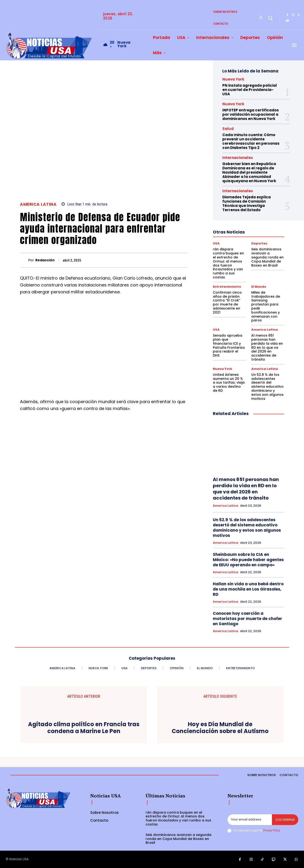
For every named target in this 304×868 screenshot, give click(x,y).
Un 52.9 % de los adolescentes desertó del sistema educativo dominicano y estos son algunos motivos (267, 387)
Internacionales (238, 158)
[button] (270, 18)
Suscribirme (285, 820)
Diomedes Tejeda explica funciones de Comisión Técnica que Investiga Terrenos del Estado (247, 203)
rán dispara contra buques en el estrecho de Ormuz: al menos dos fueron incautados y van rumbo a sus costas (228, 263)
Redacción (45, 260)
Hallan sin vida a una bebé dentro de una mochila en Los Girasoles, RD (248, 589)
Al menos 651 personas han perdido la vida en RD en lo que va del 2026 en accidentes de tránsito (267, 347)
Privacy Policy (271, 830)
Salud (228, 129)
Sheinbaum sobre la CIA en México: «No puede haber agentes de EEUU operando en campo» (248, 560)
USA (216, 243)
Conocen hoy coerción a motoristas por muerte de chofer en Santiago (247, 619)
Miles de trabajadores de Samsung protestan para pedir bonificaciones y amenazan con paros (266, 306)
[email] (249, 820)
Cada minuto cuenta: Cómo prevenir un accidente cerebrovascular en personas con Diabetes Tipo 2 (251, 141)
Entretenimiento (227, 287)
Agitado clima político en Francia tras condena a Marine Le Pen (84, 728)
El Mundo (259, 287)
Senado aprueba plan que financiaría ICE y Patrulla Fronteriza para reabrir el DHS (229, 345)
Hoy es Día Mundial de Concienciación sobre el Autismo (220, 728)
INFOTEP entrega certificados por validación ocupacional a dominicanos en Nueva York (251, 114)
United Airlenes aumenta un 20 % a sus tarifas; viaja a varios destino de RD (229, 383)
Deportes (259, 243)
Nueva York (233, 79)
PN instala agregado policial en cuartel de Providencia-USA (250, 90)
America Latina (38, 204)
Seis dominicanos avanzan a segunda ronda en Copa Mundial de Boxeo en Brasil (267, 257)
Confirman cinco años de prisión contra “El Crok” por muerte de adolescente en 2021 (227, 302)
